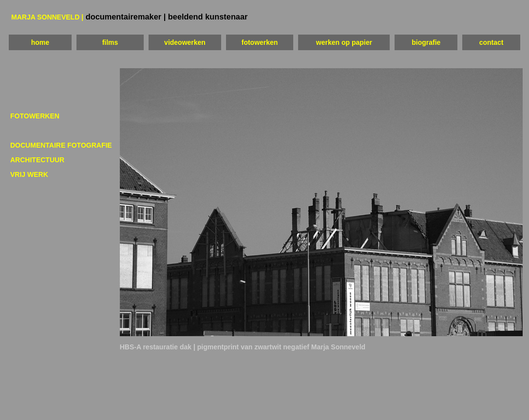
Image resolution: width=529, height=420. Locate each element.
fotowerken (260, 42)
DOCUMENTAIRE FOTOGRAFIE (61, 145)
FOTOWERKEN (35, 116)
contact (491, 42)
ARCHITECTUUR (37, 160)
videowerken (185, 42)
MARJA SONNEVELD (46, 17)
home (40, 42)
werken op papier (344, 42)
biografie (426, 42)
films (110, 42)
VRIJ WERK (29, 174)
